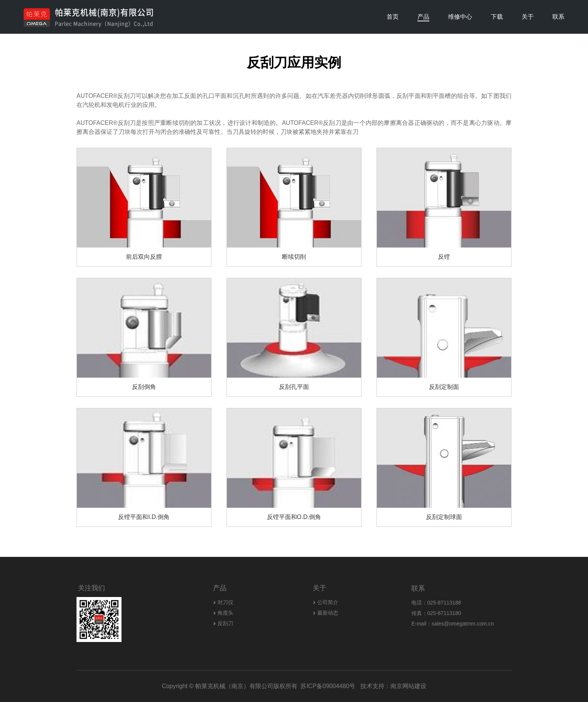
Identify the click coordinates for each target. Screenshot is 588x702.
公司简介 (328, 602)
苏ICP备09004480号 (328, 686)
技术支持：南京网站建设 (391, 686)
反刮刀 (225, 623)
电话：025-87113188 (436, 603)
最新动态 (328, 613)
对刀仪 (225, 602)
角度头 (225, 613)
